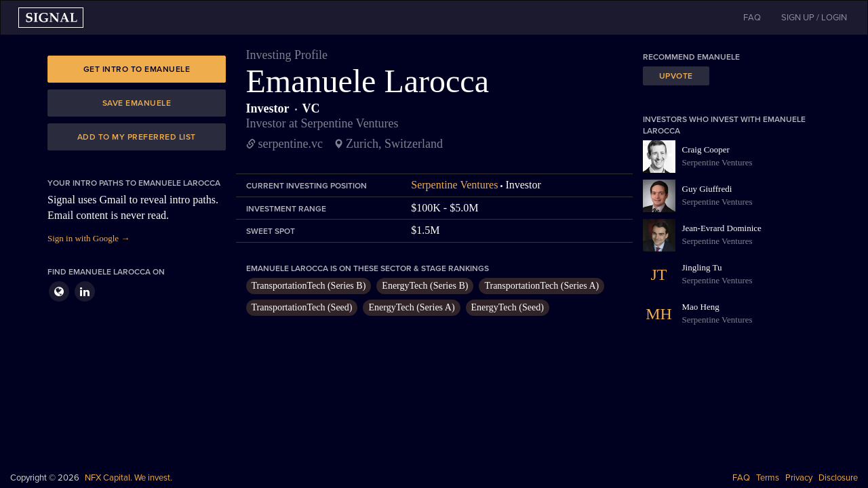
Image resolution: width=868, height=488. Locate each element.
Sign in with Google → (88, 238)
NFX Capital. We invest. (129, 478)
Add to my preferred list (137, 137)
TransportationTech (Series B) (309, 286)
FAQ (741, 478)
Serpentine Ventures (454, 185)
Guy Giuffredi (707, 189)
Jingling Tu (702, 267)
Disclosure (838, 478)
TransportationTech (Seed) (302, 307)
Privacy (799, 478)
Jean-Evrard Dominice (722, 228)
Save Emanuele (137, 103)
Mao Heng (701, 307)
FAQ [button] (752, 18)
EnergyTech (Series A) (411, 307)
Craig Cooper (706, 149)
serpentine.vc (291, 144)
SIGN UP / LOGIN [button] (814, 18)
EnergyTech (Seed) (508, 307)
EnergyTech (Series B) (425, 286)
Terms (768, 478)
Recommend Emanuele (691, 57)
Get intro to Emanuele (137, 69)
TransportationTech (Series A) (541, 286)
